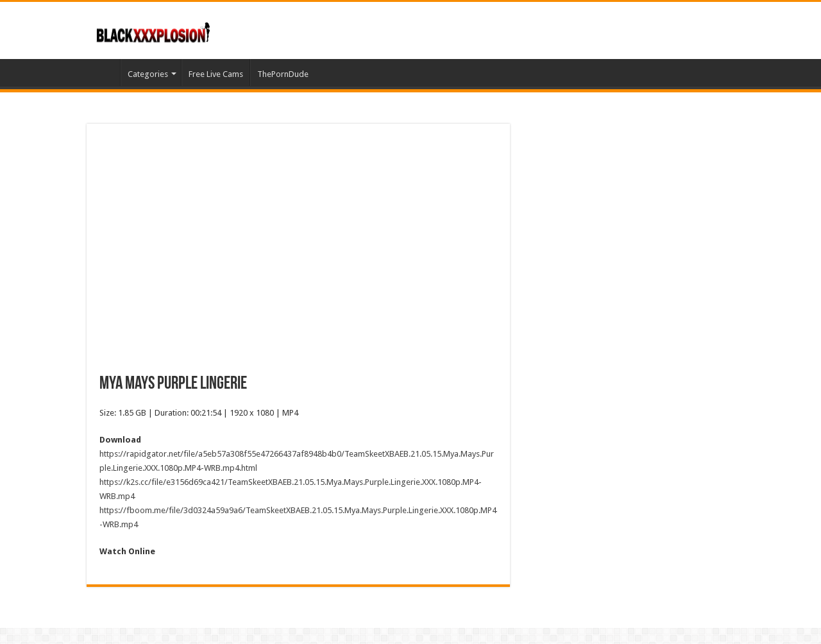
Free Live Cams (216, 74)
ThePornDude (283, 74)
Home (103, 72)
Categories (148, 74)
